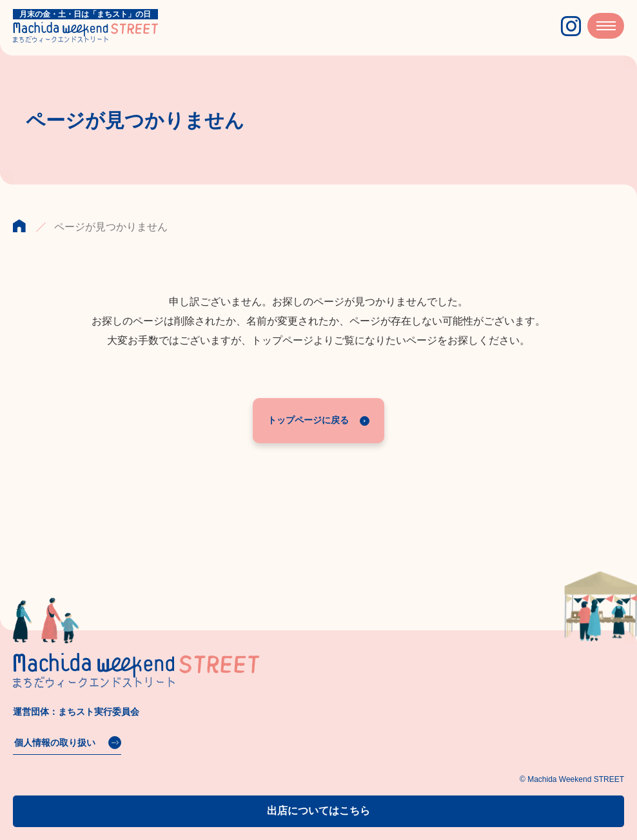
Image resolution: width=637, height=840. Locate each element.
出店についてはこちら (318, 811)
